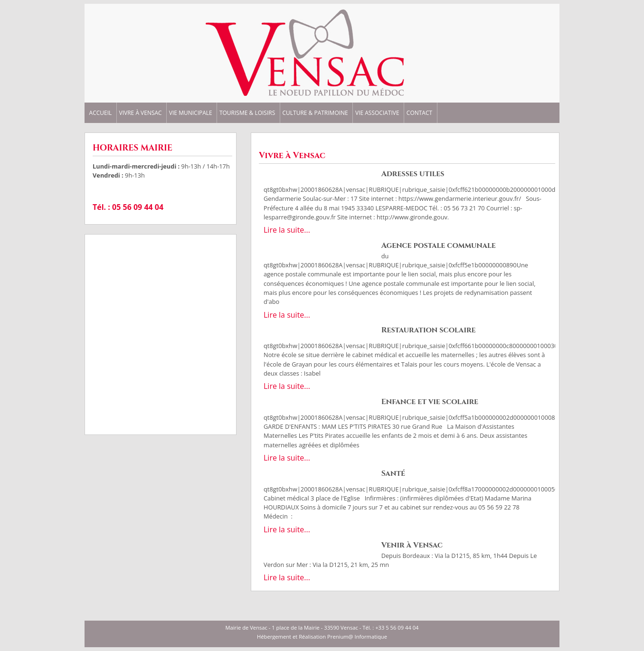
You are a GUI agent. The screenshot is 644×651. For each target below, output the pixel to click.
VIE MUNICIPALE (191, 113)
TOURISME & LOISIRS (247, 113)
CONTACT (419, 113)
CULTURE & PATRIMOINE (315, 113)
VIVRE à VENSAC (141, 113)
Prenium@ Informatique (357, 637)
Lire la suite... (287, 230)
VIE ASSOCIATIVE (377, 113)
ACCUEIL (101, 113)
